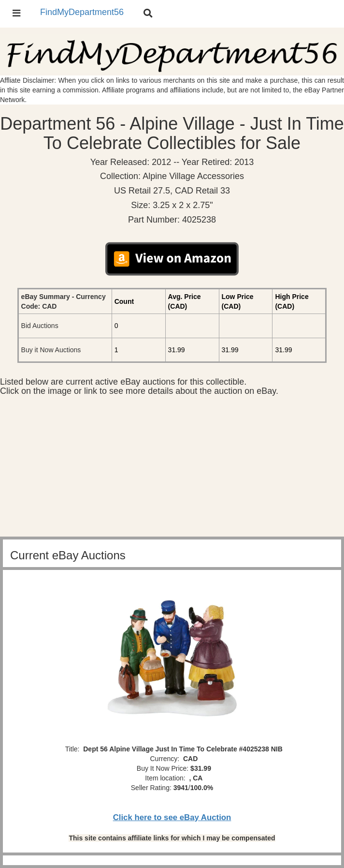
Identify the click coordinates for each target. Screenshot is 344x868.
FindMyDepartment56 (82, 12)
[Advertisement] (172, 469)
